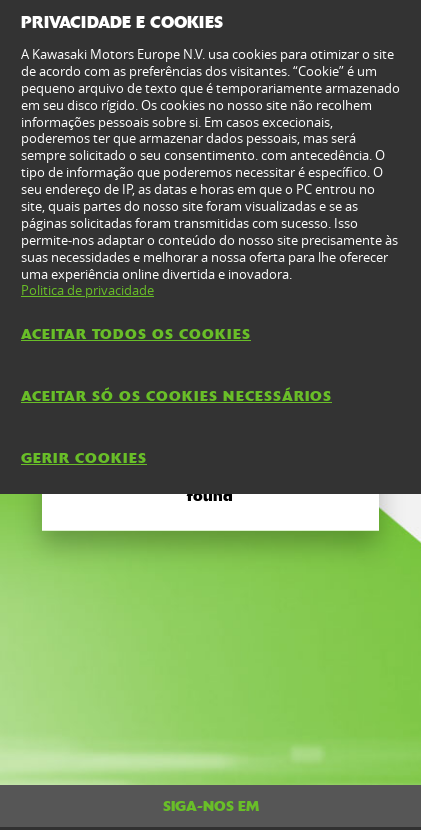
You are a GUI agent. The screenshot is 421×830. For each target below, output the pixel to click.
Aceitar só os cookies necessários (176, 396)
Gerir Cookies (84, 458)
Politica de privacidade (87, 290)
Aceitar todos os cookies (136, 334)
